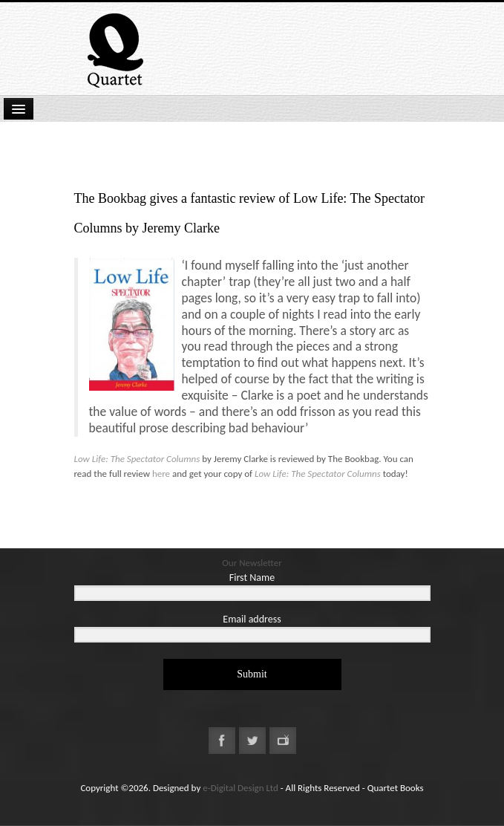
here (161, 474)
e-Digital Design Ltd (240, 788)
